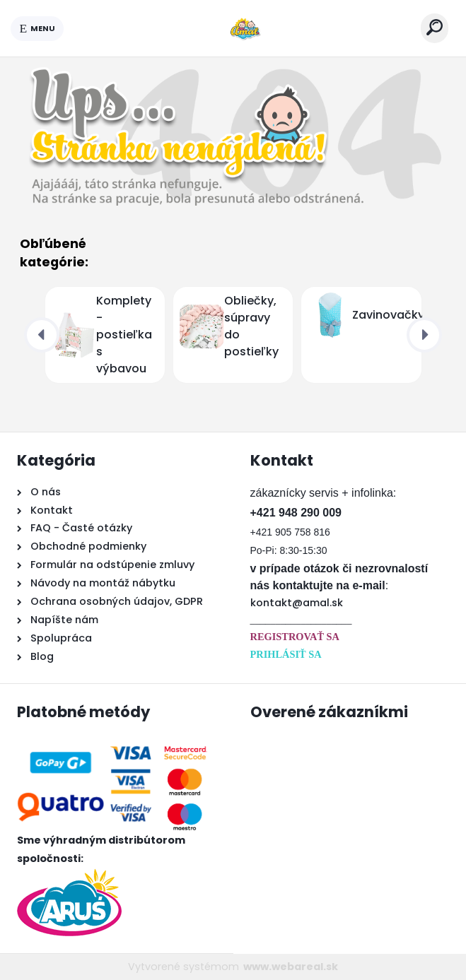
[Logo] (243, 28)
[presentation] (42, 335)
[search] (435, 27)
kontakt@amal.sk (297, 603)
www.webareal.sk (291, 967)
